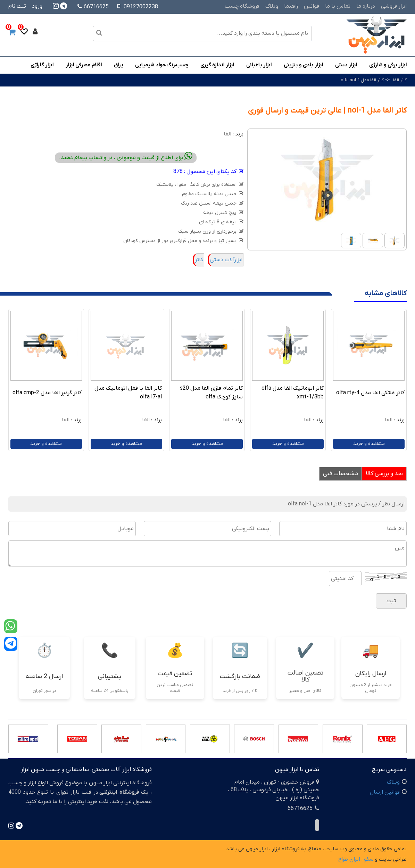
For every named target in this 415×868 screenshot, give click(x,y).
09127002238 (141, 7)
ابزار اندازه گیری (217, 65)
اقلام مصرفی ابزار (84, 65)
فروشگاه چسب (242, 6)
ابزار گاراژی (42, 65)
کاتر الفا (400, 80)
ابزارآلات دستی (226, 260)
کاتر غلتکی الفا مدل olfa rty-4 (370, 393)
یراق (118, 65)
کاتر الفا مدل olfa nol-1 (362, 80)
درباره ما (366, 6)
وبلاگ (272, 6)
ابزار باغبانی (259, 65)
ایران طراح (349, 859)
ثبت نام (17, 6)
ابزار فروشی (394, 6)
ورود (37, 6)
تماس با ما (338, 6)
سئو (369, 859)
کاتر (199, 260)
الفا (227, 134)
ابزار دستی (346, 65)
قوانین (312, 6)
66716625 (93, 7)
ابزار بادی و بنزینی (303, 65)
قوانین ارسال (385, 792)
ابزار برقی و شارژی (388, 65)
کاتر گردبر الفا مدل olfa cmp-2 (47, 393)
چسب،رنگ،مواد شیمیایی (162, 65)
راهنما (291, 6)
